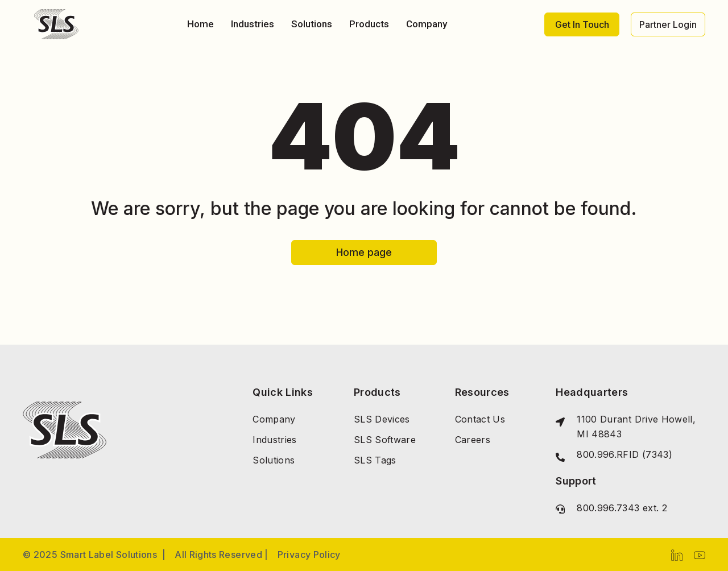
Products (369, 24)
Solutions (312, 24)
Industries (253, 24)
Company (427, 24)
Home (200, 24)
